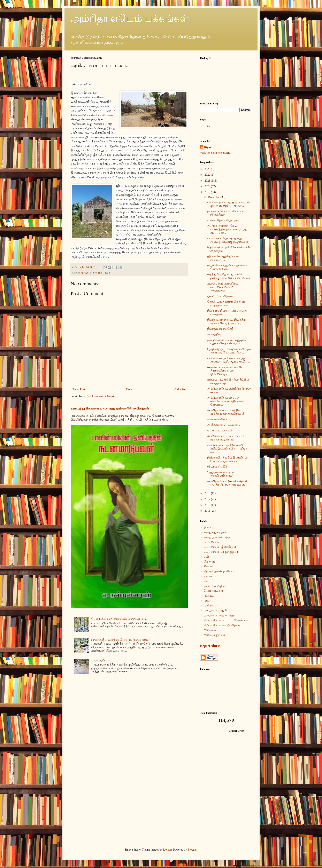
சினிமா (208, 566)
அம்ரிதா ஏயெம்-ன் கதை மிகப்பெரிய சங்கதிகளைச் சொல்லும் (225, 401)
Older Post (181, 389)
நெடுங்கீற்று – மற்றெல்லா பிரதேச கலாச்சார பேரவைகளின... (229, 351)
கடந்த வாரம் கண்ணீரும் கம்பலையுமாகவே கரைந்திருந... (223, 287)
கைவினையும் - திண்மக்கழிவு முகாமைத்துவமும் (226, 438)
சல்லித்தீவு (214, 334)
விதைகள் (210, 630)
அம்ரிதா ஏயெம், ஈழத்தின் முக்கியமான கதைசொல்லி (226, 412)
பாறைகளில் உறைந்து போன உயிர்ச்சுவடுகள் (120, 640)
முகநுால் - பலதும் (215, 610)
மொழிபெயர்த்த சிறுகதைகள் (222, 625)
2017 (208, 499)
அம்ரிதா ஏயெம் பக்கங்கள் (130, 18)
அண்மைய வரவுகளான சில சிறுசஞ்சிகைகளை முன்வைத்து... (225, 371)
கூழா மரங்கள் (100, 660)
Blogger (192, 850)
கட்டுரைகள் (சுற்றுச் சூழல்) (221, 552)
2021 (208, 181)
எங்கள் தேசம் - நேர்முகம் (224, 220)
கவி (206, 557)
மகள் (207, 601)
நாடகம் (209, 576)
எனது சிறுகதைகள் (216, 532)
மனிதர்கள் (210, 606)
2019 (208, 192)
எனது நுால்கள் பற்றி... (218, 537)
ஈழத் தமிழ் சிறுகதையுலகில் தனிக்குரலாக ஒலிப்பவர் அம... (229, 276)
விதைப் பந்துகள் (214, 635)
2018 (208, 493)
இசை (207, 527)
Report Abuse (210, 646)
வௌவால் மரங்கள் (220, 431)
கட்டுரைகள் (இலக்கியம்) (220, 547)
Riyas (208, 147)
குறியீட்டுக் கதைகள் (220, 296)
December (214, 197)
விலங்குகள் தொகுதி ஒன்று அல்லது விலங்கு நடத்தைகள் (228, 240)
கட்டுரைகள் (211, 542)
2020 (208, 186)
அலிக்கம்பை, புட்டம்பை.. (224, 425)
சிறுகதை (209, 562)
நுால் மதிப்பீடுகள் (215, 586)
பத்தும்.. (209, 596)
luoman (167, 850)
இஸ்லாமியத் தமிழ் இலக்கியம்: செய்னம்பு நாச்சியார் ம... (227, 459)
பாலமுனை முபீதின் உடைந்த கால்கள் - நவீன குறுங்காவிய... (228, 360)
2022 (208, 175)
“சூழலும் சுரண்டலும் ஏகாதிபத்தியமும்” (220, 474)
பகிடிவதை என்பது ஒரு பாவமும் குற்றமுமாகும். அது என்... (228, 204)
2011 (208, 511)
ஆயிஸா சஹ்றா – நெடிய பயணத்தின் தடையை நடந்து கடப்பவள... (227, 229)
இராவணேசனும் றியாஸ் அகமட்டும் (223, 258)
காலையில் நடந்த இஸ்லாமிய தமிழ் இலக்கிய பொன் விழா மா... (227, 449)
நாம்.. (207, 581)
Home (130, 389)
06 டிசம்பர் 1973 (217, 467)
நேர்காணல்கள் (213, 591)
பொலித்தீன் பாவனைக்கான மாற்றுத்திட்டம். (119, 619)
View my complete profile (215, 153)
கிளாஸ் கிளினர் (217, 419)
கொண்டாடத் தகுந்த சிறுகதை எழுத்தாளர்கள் (226, 303)
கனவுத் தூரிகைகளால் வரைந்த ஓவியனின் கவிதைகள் (110, 408)
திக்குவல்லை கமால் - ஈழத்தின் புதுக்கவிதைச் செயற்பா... (227, 342)
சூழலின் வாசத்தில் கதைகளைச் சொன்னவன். (227, 267)
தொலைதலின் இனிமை (219, 571)
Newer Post (78, 389)
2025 (208, 169)
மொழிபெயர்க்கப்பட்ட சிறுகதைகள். (227, 620)
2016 (208, 505)
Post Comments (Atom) (100, 396)
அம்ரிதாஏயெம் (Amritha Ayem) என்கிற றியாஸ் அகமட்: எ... (227, 483)
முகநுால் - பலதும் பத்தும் (95, 273)
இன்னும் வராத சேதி (220, 329)
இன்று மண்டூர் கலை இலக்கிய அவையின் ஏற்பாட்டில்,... (227, 321)
